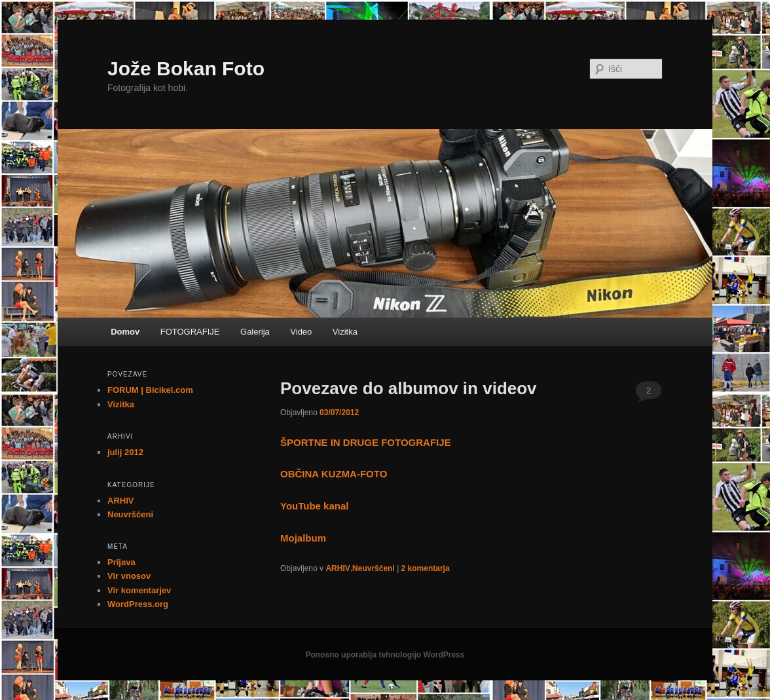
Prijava (121, 562)
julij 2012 (125, 452)
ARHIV (338, 568)
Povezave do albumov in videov (409, 388)
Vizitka (345, 332)
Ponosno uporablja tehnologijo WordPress (385, 655)
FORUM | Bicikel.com (150, 390)
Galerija (255, 332)
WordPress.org (138, 604)
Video (301, 332)
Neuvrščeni (374, 568)
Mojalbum (303, 538)
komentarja (426, 568)
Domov (125, 332)
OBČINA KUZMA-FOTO (334, 474)
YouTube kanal (314, 506)
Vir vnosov (129, 576)
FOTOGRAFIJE (190, 332)
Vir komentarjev (139, 590)
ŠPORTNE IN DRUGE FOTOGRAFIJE (366, 442)
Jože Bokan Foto (186, 68)
